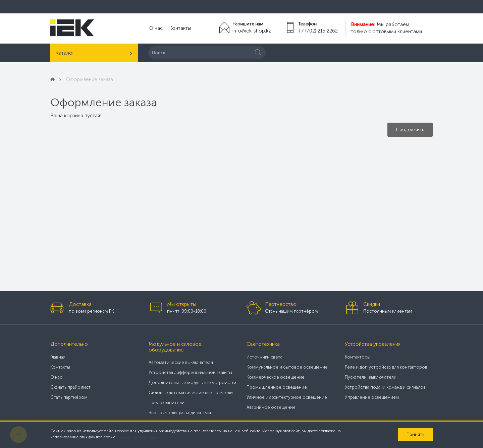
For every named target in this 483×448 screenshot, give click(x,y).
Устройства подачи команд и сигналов (385, 387)
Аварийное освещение (271, 407)
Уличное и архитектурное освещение (287, 397)
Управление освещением (372, 397)
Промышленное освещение (277, 387)
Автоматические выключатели (181, 362)
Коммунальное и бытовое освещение (287, 367)
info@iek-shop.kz (251, 31)
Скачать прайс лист (70, 387)
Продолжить (410, 130)
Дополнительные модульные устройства (193, 382)
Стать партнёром (69, 397)
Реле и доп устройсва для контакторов (386, 367)
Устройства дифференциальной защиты (190, 372)
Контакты (178, 28)
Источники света (264, 357)
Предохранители (167, 403)
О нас (155, 28)
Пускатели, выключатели (371, 377)
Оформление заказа (91, 79)
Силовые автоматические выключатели (191, 393)
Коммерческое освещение (276, 377)
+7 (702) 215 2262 (318, 31)
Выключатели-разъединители (180, 413)
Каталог (65, 53)
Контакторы (358, 357)
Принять (415, 434)
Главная (58, 357)
